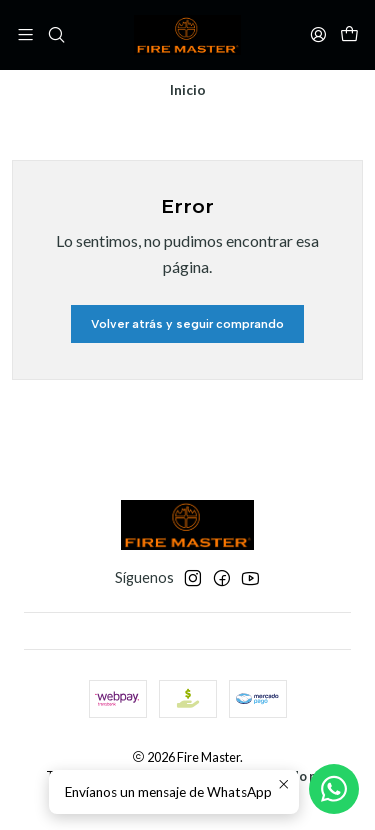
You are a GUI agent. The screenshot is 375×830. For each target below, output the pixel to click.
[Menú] (25, 34)
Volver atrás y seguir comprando (187, 324)
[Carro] (349, 34)
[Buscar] (55, 34)
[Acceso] (318, 34)
